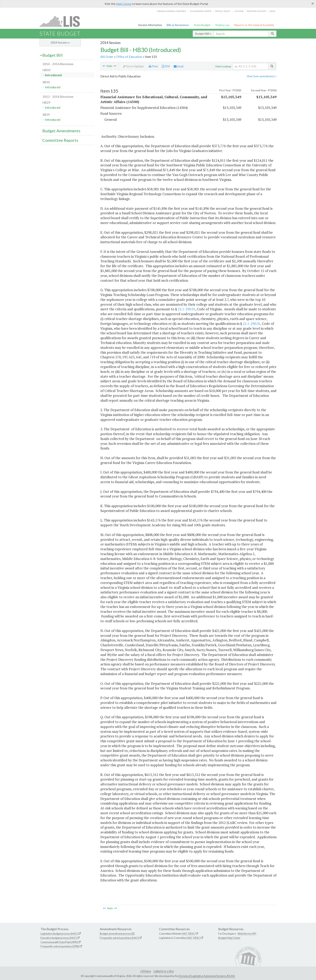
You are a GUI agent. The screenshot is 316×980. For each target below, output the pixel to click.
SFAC (192, 934)
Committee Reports (60, 140)
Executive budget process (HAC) (59, 938)
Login (272, 11)
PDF (166, 66)
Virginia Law (222, 25)
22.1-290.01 (187, 309)
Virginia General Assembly (172, 11)
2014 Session (60, 42)
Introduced (53, 75)
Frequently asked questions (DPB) (60, 946)
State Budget (202, 25)
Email (179, 66)
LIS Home (146, 971)
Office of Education (129, 57)
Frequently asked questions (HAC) (119, 938)
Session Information (150, 25)
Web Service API (247, 934)
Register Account (256, 11)
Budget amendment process (116, 934)
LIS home (239, 11)
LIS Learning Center (201, 11)
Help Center (124, 4)
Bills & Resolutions (178, 25)
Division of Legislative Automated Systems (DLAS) (207, 976)
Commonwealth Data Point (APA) (59, 942)
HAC (185, 934)
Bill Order (107, 57)
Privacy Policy (223, 11)
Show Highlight (134, 66)
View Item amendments (262, 76)
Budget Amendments (61, 131)
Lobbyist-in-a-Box (164, 971)
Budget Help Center (229, 938)
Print (153, 66)
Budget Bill (203, 34)
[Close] (313, 3)
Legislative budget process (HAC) (59, 934)
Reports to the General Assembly (254, 25)
